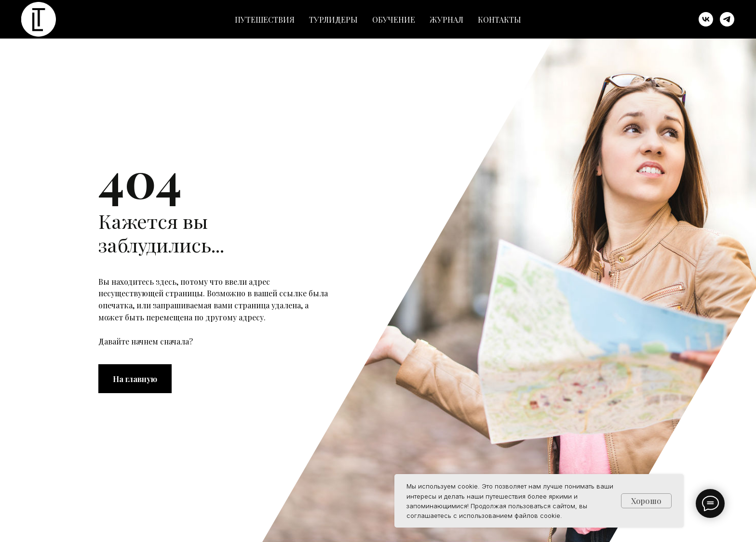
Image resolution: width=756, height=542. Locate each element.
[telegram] (727, 19)
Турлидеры (333, 20)
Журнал (446, 20)
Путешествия (265, 20)
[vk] (706, 19)
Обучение (394, 20)
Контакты (499, 20)
